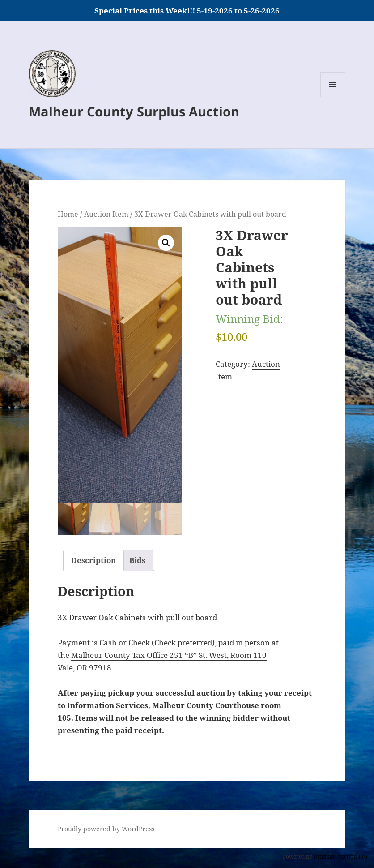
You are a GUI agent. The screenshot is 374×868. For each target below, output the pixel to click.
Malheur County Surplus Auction (134, 111)
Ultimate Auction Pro (340, 857)
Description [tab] (93, 560)
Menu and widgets (333, 97)
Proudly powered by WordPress (106, 829)
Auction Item (106, 214)
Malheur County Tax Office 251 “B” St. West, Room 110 (169, 655)
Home (68, 214)
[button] (166, 243)
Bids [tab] (137, 560)
